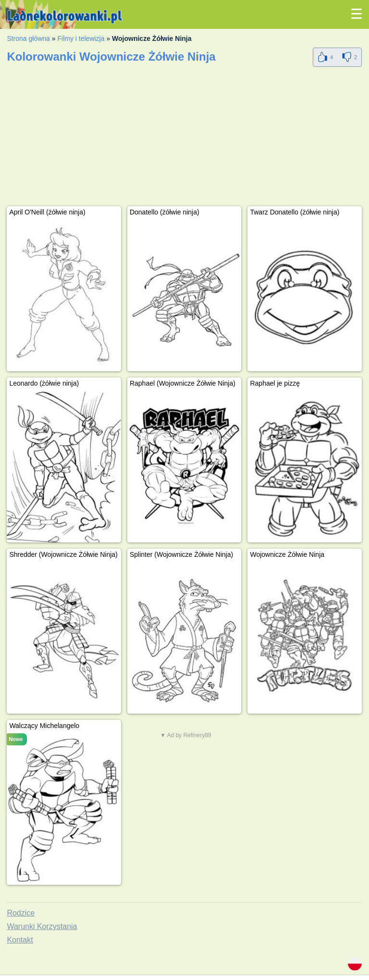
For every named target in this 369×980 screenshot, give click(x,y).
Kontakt (20, 940)
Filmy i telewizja (81, 38)
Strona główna (28, 38)
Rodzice (21, 913)
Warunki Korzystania (42, 926)
